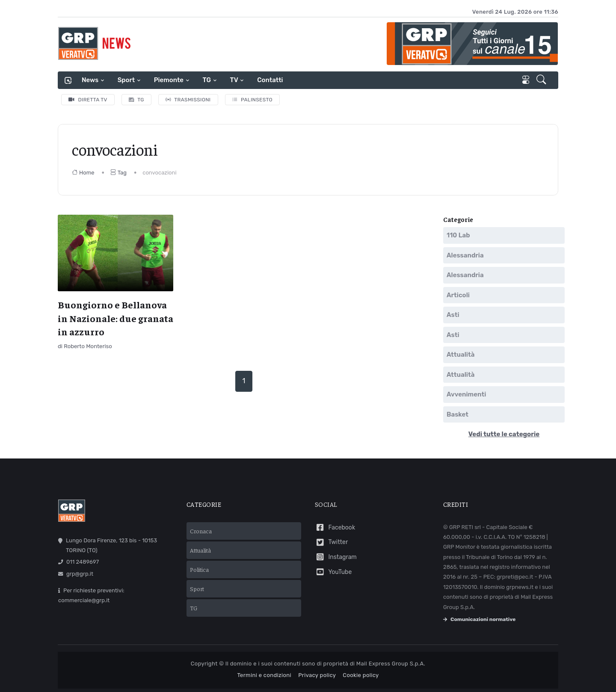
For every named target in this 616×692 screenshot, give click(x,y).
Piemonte (169, 80)
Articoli (458, 295)
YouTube (333, 572)
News (90, 80)
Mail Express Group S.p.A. (391, 664)
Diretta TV (88, 100)
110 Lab (458, 235)
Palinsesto (253, 100)
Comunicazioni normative (479, 619)
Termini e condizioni (264, 675)
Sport (126, 80)
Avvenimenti (466, 394)
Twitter (331, 543)
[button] (542, 80)
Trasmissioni (188, 100)
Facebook (335, 528)
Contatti (270, 80)
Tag (118, 173)
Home (83, 173)
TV (234, 80)
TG (207, 80)
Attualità (461, 355)
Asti (453, 315)
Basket (458, 414)
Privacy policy (317, 675)
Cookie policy (361, 675)
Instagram (336, 557)
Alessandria (465, 255)
